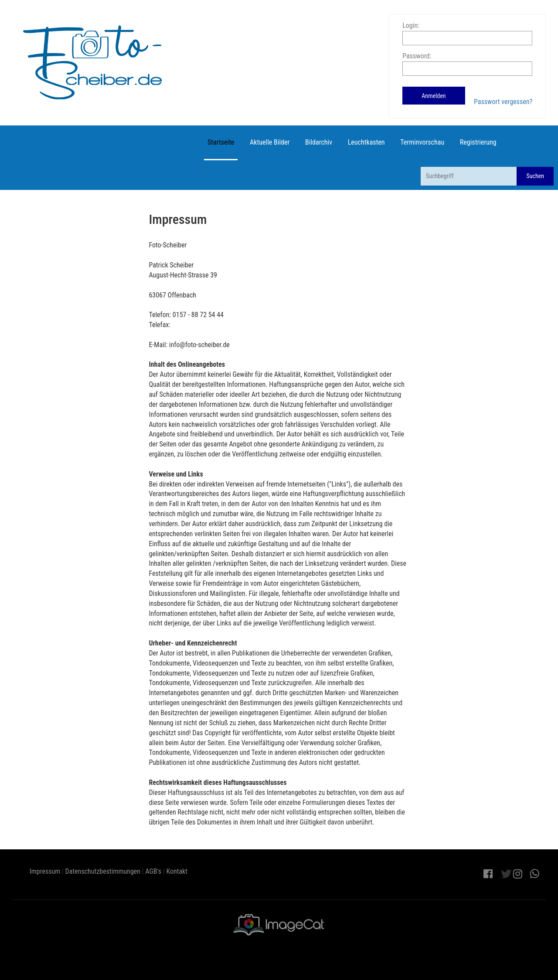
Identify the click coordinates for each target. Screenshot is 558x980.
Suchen (535, 176)
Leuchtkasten (366, 142)
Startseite (221, 142)
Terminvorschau (422, 142)
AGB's (153, 871)
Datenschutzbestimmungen (103, 871)
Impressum (45, 871)
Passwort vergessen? (503, 102)
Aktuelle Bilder (270, 142)
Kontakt (177, 871)
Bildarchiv (319, 142)
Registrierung (478, 142)
